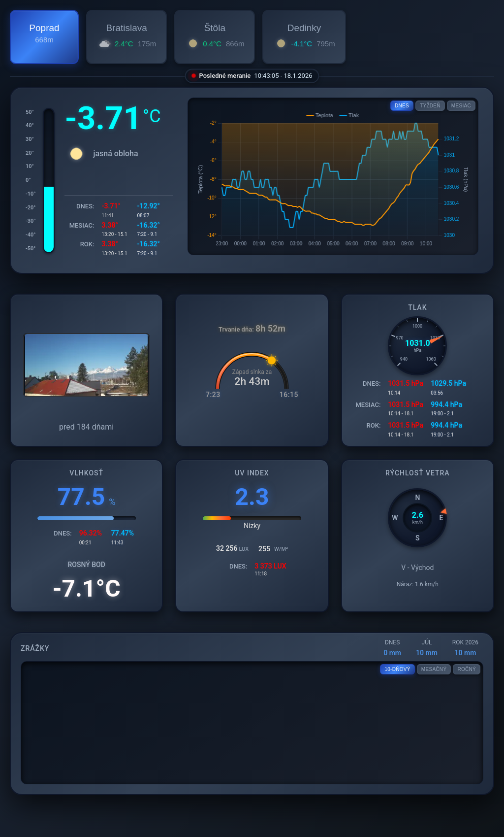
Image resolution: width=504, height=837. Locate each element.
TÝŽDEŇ (430, 106)
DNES (402, 106)
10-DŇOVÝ (397, 669)
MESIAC (461, 106)
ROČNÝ (467, 669)
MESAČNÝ (434, 669)
